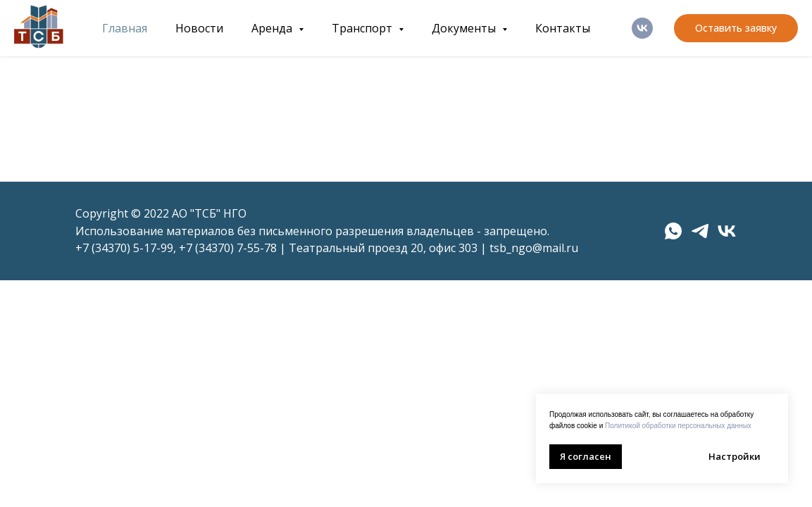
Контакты (563, 28)
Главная (125, 28)
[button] (736, 28)
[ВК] (642, 28)
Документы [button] (465, 28)
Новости (199, 28)
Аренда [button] (273, 28)
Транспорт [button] (363, 28)
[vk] (727, 231)
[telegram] (700, 231)
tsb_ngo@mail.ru (534, 248)
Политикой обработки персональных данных (678, 426)
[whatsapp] (673, 231)
